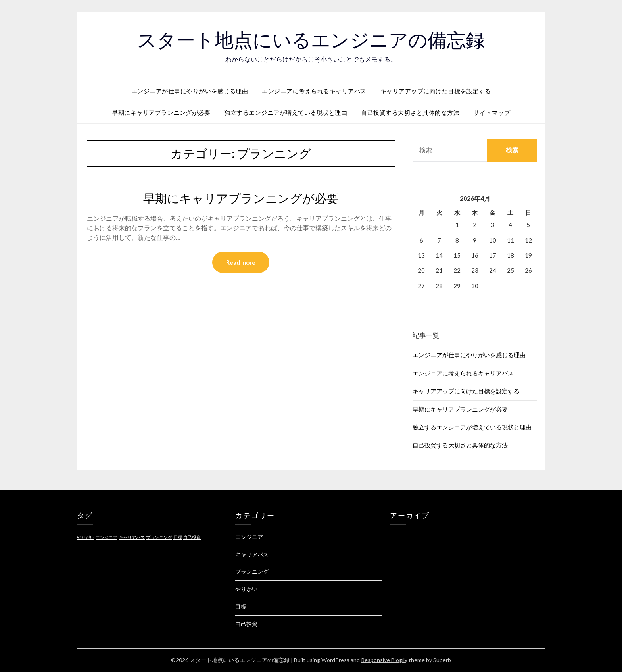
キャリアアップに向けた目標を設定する (436, 91)
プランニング (252, 571)
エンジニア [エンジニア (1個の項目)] (107, 537)
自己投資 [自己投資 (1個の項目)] (192, 537)
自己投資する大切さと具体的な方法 (410, 112)
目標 (241, 606)
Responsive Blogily (384, 660)
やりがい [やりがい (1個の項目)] (86, 537)
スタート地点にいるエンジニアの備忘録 (311, 40)
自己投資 (246, 624)
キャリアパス (252, 554)
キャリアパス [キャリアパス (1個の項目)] (132, 537)
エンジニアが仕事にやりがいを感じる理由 (190, 91)
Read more (241, 262)
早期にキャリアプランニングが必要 (161, 112)
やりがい (246, 589)
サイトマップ (492, 112)
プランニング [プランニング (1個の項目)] (159, 537)
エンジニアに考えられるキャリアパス (314, 91)
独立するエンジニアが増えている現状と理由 (286, 112)
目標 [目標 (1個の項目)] (178, 537)
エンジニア (249, 537)
